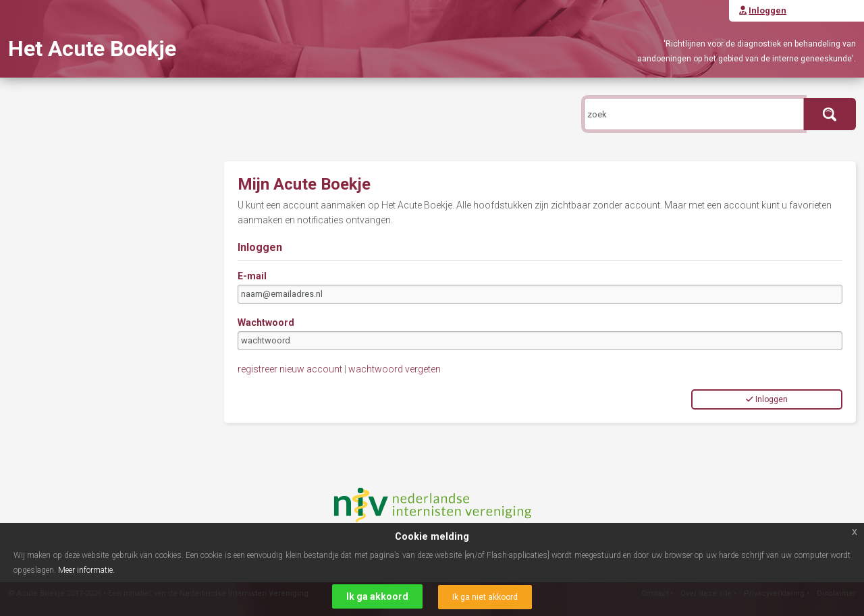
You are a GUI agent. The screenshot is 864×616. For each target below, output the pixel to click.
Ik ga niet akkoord (485, 597)
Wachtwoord (266, 323)
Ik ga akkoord (377, 596)
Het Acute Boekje (92, 49)
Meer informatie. (86, 570)
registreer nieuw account (290, 369)
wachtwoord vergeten (395, 369)
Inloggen (767, 399)
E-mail (252, 276)
